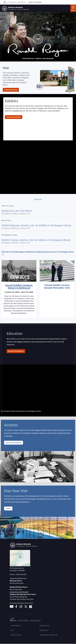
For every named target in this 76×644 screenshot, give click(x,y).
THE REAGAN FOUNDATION (48, 635)
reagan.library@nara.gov (18, 578)
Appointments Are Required (19, 592)
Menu (73, 8)
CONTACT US (44, 630)
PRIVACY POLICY (16, 635)
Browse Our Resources (16, 351)
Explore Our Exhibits (14, 117)
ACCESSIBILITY (16, 626)
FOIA (12, 630)
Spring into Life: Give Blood (17, 211)
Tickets (8, 508)
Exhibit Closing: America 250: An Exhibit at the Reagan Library (36, 240)
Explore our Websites (35, 2)
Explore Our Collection (14, 443)
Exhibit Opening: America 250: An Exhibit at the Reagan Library (36, 225)
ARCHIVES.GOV (45, 626)
